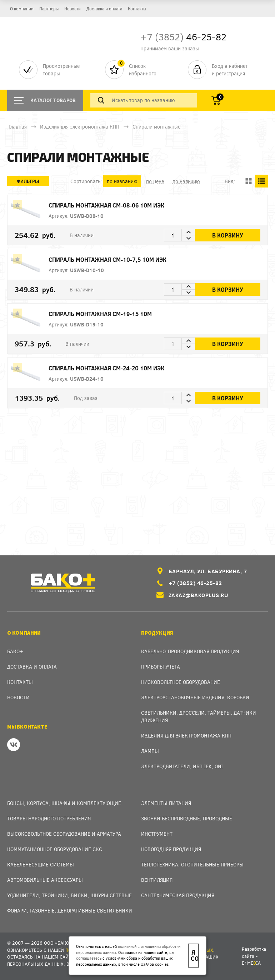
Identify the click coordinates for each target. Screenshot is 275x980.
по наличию (186, 181)
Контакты (137, 9)
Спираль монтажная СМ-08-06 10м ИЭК (123, 205)
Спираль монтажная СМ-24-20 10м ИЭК (123, 368)
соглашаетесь (89, 958)
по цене (155, 181)
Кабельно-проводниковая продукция (190, 651)
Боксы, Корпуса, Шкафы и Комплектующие (64, 803)
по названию (122, 181)
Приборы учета (161, 667)
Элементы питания (166, 803)
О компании (22, 9)
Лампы (150, 751)
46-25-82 (183, 37)
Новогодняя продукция (171, 849)
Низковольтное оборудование (181, 682)
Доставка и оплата (104, 9)
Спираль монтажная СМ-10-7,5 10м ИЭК (124, 259)
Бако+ (15, 651)
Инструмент (157, 834)
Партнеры (49, 9)
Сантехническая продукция (178, 895)
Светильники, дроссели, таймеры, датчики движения (199, 716)
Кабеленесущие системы (41, 864)
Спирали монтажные (156, 127)
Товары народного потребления (49, 818)
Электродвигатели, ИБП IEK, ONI (182, 766)
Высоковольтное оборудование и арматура (64, 834)
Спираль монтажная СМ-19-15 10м (117, 314)
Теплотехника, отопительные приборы (192, 864)
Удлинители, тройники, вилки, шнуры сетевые (69, 895)
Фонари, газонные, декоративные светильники (70, 911)
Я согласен (195, 955)
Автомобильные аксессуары (45, 880)
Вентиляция (157, 880)
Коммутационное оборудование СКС (55, 849)
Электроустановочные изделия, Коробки (195, 697)
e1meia (251, 963)
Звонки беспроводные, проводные (187, 818)
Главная (18, 127)
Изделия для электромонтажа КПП (80, 127)
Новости (72, 9)
